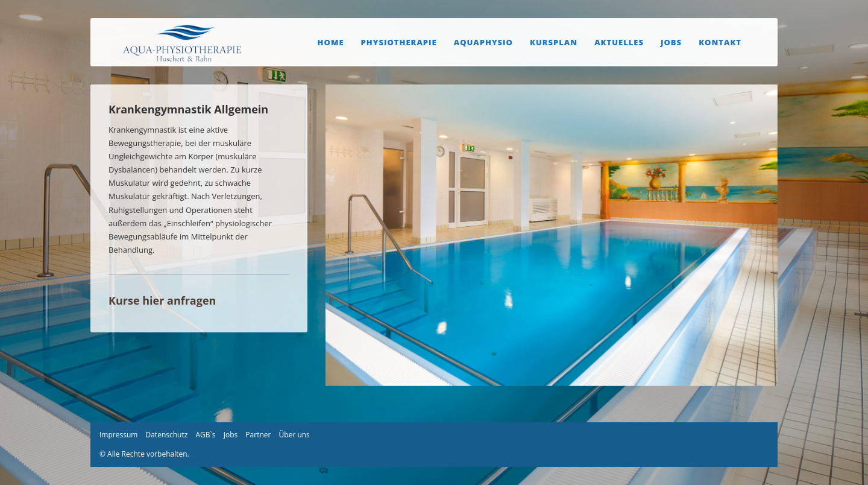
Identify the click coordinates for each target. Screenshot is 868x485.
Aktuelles (619, 42)
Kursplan (554, 42)
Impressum (118, 435)
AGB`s (205, 435)
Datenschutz (166, 435)
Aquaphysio (483, 42)
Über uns (294, 435)
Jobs (671, 42)
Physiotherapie (399, 42)
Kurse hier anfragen (162, 300)
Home (331, 42)
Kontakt (720, 42)
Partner (258, 435)
